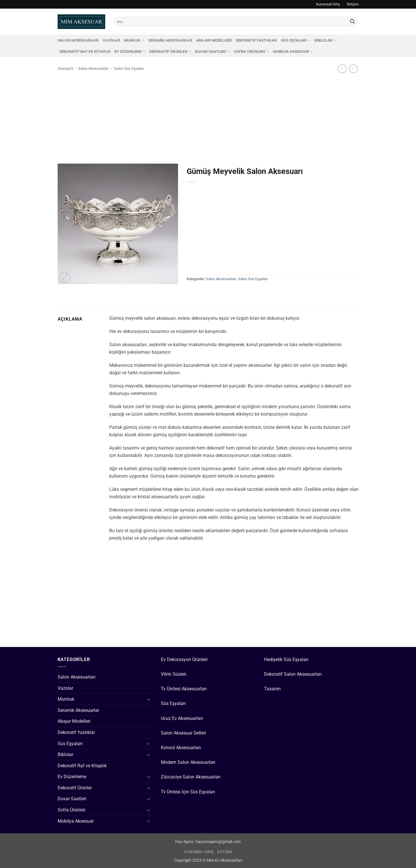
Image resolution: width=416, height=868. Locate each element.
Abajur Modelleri (214, 40)
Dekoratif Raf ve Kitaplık (85, 52)
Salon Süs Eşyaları (129, 68)
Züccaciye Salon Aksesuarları (191, 777)
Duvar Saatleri (212, 52)
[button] (65, 277)
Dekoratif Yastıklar (256, 40)
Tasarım (272, 689)
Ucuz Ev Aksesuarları (182, 718)
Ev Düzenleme (130, 52)
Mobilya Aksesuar (293, 52)
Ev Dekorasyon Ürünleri (184, 659)
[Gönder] (352, 22)
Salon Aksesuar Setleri (183, 733)
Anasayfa (65, 68)
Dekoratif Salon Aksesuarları (293, 674)
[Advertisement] (208, 117)
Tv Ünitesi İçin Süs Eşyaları (188, 792)
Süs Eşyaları (296, 40)
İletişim (353, 4)
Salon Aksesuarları (78, 40)
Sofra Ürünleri (251, 52)
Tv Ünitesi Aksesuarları (184, 689)
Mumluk (134, 40)
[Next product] (342, 69)
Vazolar (111, 40)
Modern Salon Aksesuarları (188, 762)
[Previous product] (353, 69)
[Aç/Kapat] (149, 699)
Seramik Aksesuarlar (170, 40)
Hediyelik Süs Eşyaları (286, 659)
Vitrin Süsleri (174, 674)
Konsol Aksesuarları (181, 748)
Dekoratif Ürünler (170, 52)
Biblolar (325, 40)
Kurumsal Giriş (328, 4)
